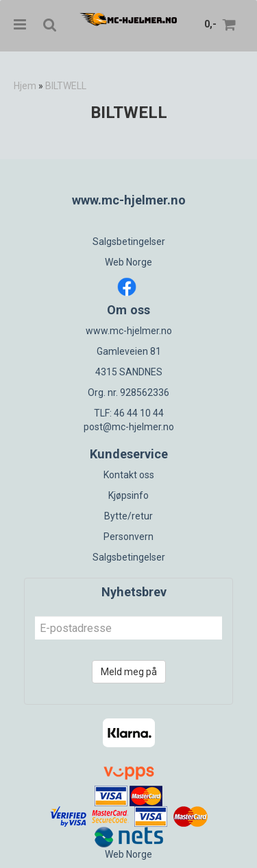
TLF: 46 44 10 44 (129, 413)
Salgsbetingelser (129, 242)
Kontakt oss (129, 475)
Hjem (25, 86)
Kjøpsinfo (128, 495)
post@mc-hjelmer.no (129, 427)
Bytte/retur (128, 516)
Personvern (128, 537)
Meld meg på (129, 672)
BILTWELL (66, 86)
